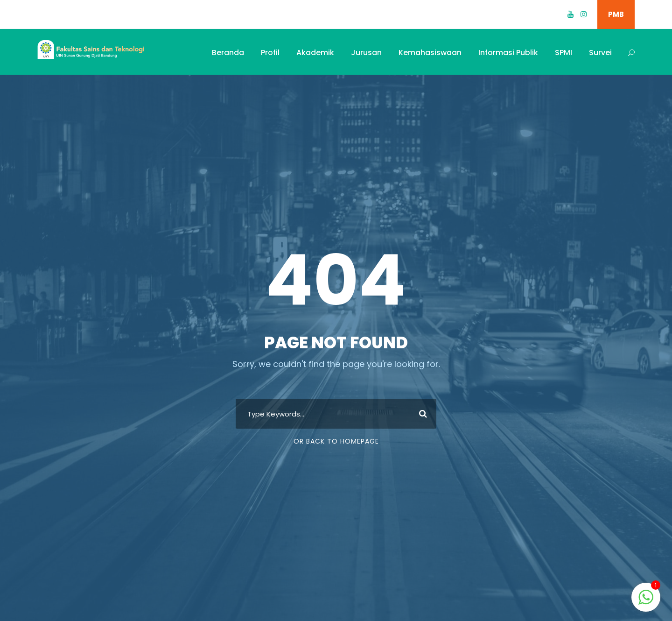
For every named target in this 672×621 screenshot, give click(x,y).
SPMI (563, 53)
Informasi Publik (508, 53)
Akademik (315, 53)
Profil (270, 53)
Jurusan (366, 53)
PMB (616, 14)
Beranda (228, 53)
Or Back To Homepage (336, 441)
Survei (600, 53)
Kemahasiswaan (430, 53)
